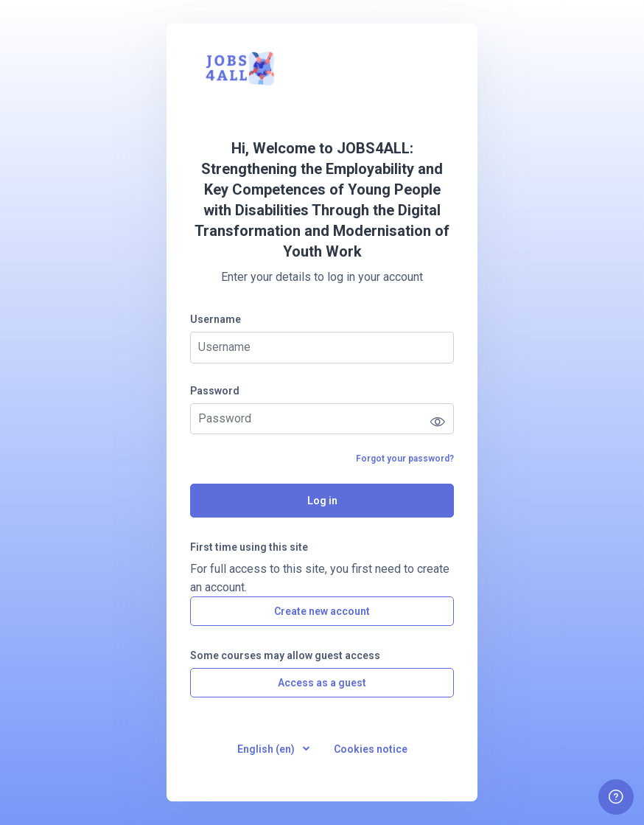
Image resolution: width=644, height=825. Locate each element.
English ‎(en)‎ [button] (267, 749)
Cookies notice (371, 749)
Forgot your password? (405, 459)
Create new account (322, 611)
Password (215, 391)
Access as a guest (322, 683)
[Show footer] (616, 797)
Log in (322, 501)
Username (216, 319)
